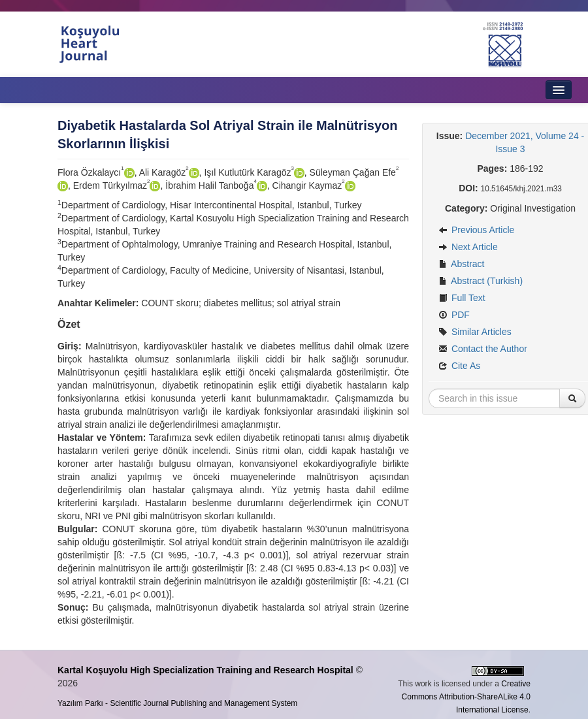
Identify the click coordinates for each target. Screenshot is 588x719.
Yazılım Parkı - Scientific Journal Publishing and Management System (177, 703)
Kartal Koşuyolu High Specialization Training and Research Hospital (205, 670)
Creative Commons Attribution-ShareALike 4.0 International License (466, 697)
